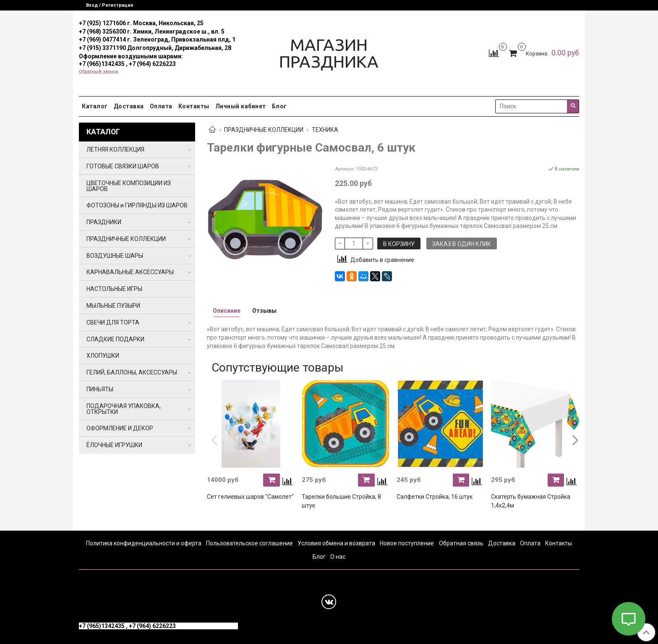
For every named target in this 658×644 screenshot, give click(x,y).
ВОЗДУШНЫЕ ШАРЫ (115, 256)
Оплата (161, 106)
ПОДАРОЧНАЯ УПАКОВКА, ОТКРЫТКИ (124, 409)
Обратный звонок (99, 72)
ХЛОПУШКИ (103, 356)
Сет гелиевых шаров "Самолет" (250, 497)
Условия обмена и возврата (336, 543)
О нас (338, 557)
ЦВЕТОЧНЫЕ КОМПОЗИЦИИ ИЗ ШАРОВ (129, 186)
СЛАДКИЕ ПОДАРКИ (115, 339)
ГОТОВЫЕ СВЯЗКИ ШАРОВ (123, 166)
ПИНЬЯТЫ (100, 389)
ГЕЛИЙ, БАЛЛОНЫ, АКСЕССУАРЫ (132, 372)
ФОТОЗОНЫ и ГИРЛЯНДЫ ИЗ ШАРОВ (137, 205)
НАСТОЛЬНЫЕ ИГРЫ (114, 289)
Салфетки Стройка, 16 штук (435, 497)
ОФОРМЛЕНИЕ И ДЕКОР (120, 428)
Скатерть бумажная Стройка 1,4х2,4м (531, 501)
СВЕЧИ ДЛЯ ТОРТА (113, 322)
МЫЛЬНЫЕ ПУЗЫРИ (113, 306)
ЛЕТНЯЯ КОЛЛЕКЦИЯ (115, 149)
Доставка (129, 106)
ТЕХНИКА (325, 130)
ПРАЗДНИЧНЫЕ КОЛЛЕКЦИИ (264, 130)
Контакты (194, 106)
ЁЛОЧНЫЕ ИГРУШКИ (114, 445)
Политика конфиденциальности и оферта (144, 543)
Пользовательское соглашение (249, 543)
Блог (279, 106)
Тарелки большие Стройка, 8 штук (341, 501)
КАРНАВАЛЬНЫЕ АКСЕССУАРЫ (130, 272)
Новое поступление (407, 543)
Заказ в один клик (462, 244)
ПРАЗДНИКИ (104, 222)
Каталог (95, 106)
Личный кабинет (241, 106)
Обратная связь (461, 543)
